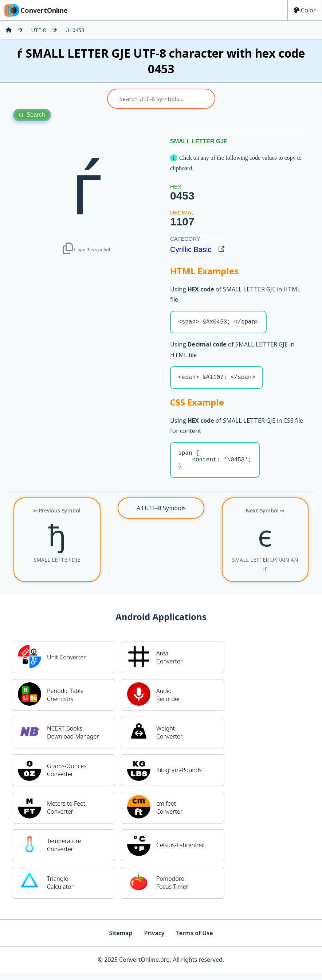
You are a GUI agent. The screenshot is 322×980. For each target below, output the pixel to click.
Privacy (154, 940)
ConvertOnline (35, 10)
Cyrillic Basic (191, 249)
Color (305, 10)
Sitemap (121, 940)
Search (32, 115)
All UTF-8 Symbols (161, 515)
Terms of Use (195, 940)
